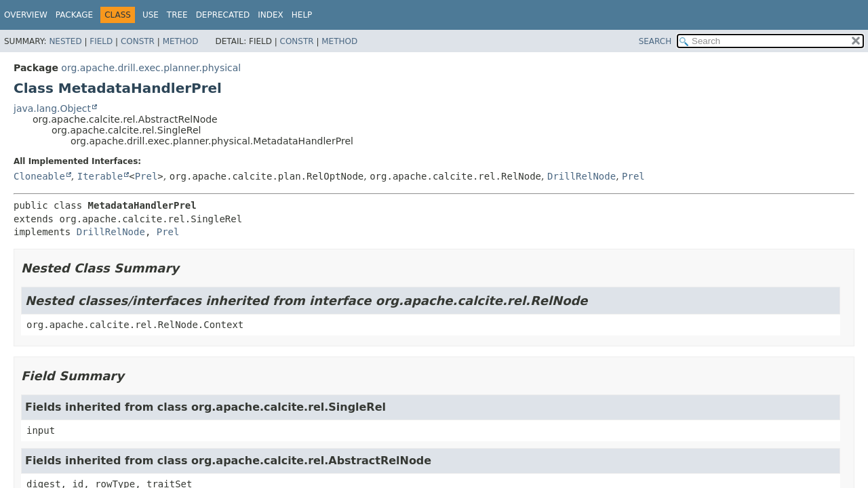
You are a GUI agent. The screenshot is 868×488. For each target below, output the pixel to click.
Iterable (100, 176)
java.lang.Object (52, 108)
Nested (65, 41)
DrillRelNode (581, 176)
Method (181, 41)
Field (101, 41)
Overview (26, 15)
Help (302, 15)
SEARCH (655, 41)
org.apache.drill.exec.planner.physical (151, 68)
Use (151, 15)
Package (74, 15)
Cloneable (39, 176)
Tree (177, 15)
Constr (138, 41)
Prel (146, 176)
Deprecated (223, 15)
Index (271, 15)
